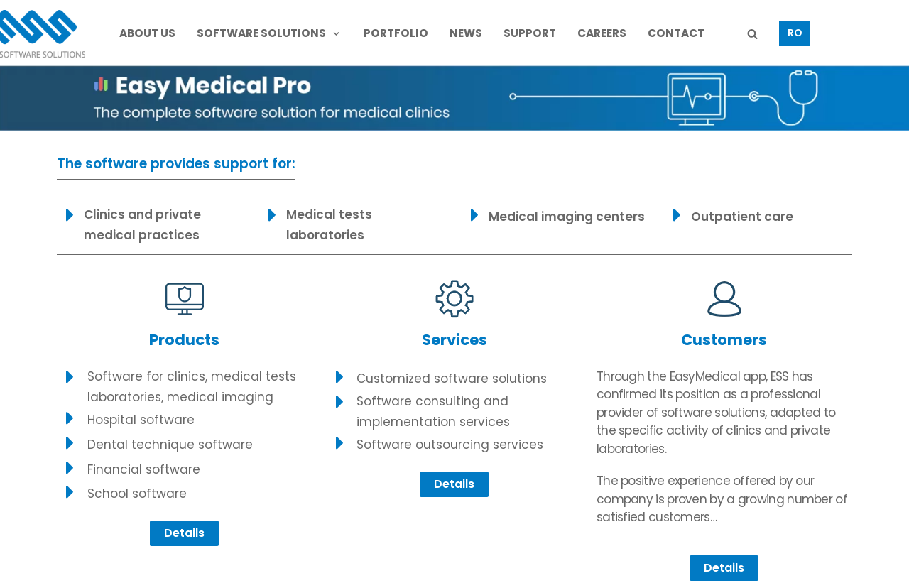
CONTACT (676, 33)
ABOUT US (147, 33)
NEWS (466, 33)
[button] (184, 533)
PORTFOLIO (396, 33)
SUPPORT (530, 33)
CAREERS (602, 33)
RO (795, 33)
